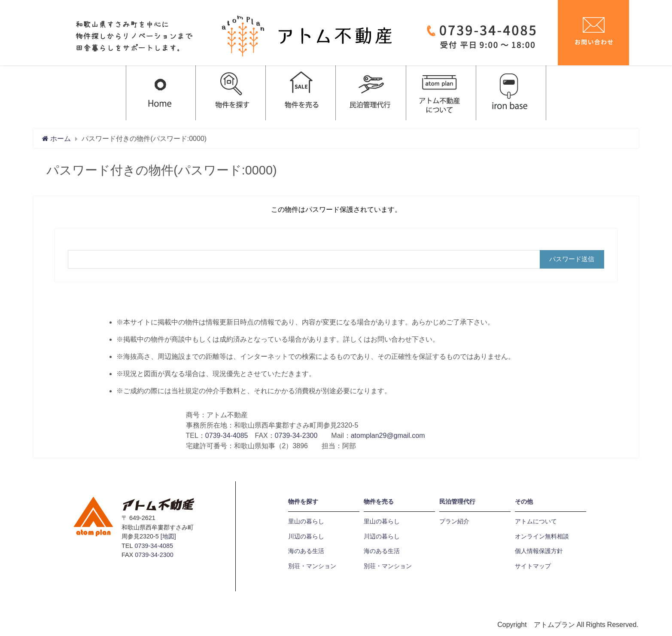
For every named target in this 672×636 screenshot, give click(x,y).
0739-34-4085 (227, 435)
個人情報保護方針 (539, 551)
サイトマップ (533, 566)
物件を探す (303, 501)
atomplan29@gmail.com (388, 435)
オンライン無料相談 (542, 536)
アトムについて (536, 521)
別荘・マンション (312, 566)
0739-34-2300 (296, 435)
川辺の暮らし (306, 536)
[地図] (168, 536)
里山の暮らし (306, 521)
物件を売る (379, 501)
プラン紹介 (454, 521)
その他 (524, 501)
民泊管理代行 (457, 501)
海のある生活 (306, 551)
